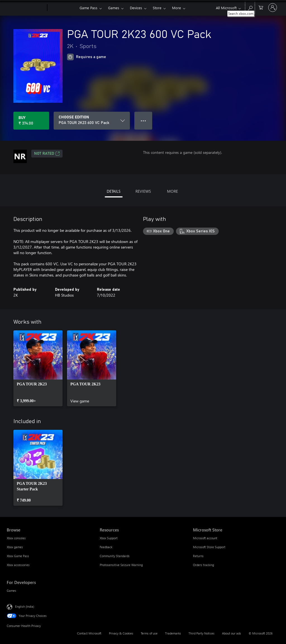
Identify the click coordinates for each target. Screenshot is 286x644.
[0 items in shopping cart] (261, 7)
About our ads (232, 633)
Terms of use (149, 633)
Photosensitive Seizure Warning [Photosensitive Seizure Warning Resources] (121, 565)
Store (157, 8)
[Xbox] (63, 8)
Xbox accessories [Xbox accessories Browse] (18, 565)
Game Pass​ (89, 8)
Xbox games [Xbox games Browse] (15, 547)
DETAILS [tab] (114, 191)
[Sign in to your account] (273, 8)
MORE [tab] (172, 191)
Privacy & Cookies (121, 633)
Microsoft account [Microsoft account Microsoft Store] (205, 538)
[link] (38, 368)
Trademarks (173, 633)
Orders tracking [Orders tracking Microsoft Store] (203, 565)
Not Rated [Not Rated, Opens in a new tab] (47, 154)
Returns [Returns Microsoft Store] (198, 556)
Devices (136, 8)
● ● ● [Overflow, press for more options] (143, 121)
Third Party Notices (202, 633)
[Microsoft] (26, 8)
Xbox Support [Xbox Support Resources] (109, 538)
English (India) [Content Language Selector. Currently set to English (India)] (25, 606)
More (177, 8)
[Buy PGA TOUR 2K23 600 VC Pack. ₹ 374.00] (31, 121)
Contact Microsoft (89, 633)
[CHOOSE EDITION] (92, 121)
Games (114, 8)
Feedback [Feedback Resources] (106, 547)
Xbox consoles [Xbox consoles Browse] (16, 538)
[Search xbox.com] (250, 7)
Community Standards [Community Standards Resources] (115, 556)
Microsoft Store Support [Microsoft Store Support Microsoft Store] (209, 547)
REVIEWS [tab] (143, 191)
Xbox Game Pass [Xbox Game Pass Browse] (18, 556)
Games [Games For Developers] (11, 591)
